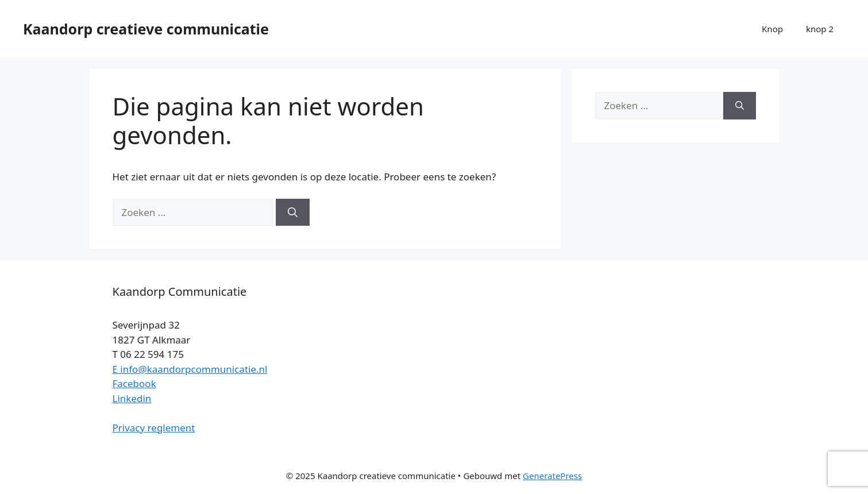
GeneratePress (552, 476)
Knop (772, 29)
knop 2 (820, 29)
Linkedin (132, 398)
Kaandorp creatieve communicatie (146, 29)
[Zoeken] (293, 213)
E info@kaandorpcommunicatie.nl (190, 369)
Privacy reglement (154, 428)
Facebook (134, 383)
